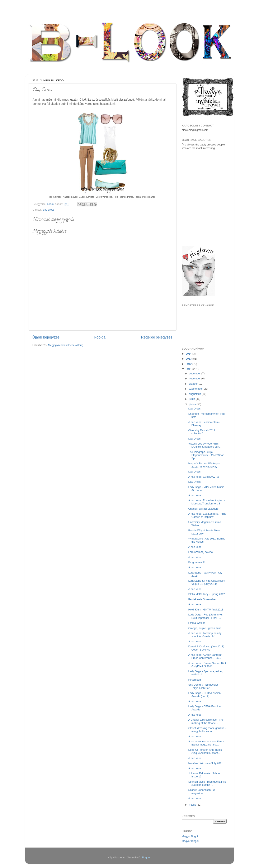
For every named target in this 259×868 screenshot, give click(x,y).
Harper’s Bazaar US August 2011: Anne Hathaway (204, 465)
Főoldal (100, 337)
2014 (189, 354)
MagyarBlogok (190, 836)
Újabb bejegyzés (46, 337)
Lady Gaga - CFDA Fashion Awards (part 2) (204, 695)
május (193, 805)
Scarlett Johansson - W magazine (202, 792)
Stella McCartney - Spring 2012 (206, 594)
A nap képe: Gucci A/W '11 (204, 477)
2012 (189, 364)
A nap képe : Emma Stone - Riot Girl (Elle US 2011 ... (207, 665)
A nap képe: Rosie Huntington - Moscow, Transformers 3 (206, 502)
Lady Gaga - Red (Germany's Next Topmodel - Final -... (205, 616)
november (195, 379)
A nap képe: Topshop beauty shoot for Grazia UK (205, 635)
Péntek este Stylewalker (202, 599)
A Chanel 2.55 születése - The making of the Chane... (206, 721)
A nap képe (195, 495)
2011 (189, 369)
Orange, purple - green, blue (205, 628)
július (192, 399)
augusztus (195, 394)
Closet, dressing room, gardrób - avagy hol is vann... (207, 730)
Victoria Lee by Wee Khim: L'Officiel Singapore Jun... (205, 445)
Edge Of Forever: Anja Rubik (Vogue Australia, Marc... (205, 751)
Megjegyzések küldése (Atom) (66, 345)
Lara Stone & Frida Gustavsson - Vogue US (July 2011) (207, 582)
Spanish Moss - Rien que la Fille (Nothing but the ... (207, 783)
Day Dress (194, 409)
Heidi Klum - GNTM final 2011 (206, 610)
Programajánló (197, 562)
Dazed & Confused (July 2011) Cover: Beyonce (206, 648)
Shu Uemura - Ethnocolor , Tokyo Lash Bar (204, 686)
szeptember (196, 389)
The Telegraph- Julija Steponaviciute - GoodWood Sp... (206, 455)
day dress (49, 210)
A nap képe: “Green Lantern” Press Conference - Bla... (205, 656)
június (193, 404)
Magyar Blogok (190, 841)
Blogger (146, 858)
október (194, 384)
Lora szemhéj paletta (200, 552)
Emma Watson (197, 623)
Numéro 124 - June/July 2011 (205, 763)
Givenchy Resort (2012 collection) (202, 432)
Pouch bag (194, 680)
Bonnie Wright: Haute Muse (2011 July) (204, 532)
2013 (189, 359)
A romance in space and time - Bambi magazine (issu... (206, 743)
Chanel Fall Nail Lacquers (203, 509)
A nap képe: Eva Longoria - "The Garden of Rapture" (207, 515)
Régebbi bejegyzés (157, 337)
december (195, 374)
